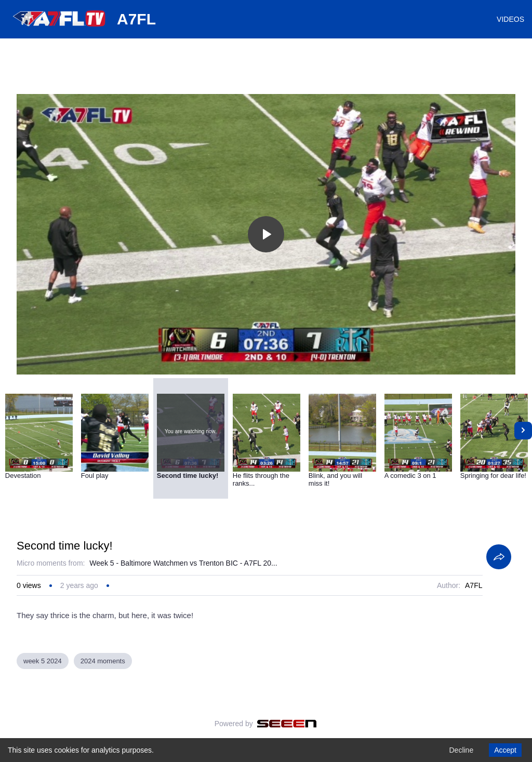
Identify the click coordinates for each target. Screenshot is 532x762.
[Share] (499, 557)
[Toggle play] (266, 234)
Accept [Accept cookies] (505, 750)
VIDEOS (510, 19)
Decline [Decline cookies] (461, 750)
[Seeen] (287, 724)
